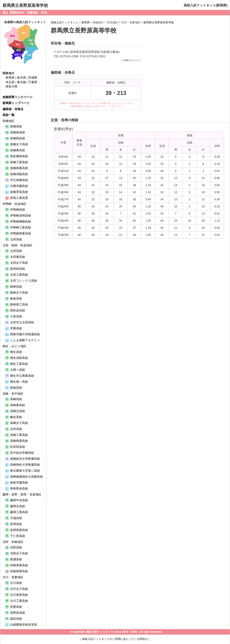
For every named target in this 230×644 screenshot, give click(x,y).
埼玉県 (10, 82)
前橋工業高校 (19, 162)
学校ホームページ (132, 60)
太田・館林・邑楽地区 (17, 245)
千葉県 (33, 82)
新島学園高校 (19, 483)
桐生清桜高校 (19, 358)
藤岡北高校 (18, 506)
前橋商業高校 (19, 168)
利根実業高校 (19, 565)
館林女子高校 (19, 293)
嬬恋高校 (16, 619)
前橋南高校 (18, 132)
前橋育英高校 (19, 192)
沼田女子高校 (19, 553)
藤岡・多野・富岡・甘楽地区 (22, 494)
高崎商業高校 (19, 441)
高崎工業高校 (19, 435)
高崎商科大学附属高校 (25, 465)
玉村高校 (16, 239)
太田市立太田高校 (22, 322)
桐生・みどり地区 (14, 346)
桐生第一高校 (19, 382)
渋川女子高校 (19, 589)
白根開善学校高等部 (24, 625)
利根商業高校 (19, 571)
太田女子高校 (19, 263)
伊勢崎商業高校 (21, 233)
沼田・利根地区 (13, 542)
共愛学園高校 (19, 186)
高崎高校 (16, 399)
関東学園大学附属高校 (25, 334)
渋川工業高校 (19, 601)
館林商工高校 (19, 304)
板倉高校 (16, 299)
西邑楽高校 (18, 310)
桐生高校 (16, 352)
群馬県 (86, 22)
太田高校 (16, 251)
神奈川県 (11, 87)
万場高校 (16, 518)
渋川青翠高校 (19, 595)
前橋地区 (8, 121)
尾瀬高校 (16, 559)
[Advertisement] (185, 72)
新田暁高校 (18, 269)
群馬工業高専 (19, 198)
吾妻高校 (16, 607)
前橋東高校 (18, 150)
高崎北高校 (18, 411)
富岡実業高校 (19, 530)
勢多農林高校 (19, 156)
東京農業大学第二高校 (25, 471)
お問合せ (143, 639)
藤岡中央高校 (19, 500)
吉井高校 (16, 429)
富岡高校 (16, 524)
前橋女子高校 (19, 144)
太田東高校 (18, 257)
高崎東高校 (18, 405)
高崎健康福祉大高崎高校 (27, 477)
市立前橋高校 (19, 180)
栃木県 (21, 78)
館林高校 (16, 287)
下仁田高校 (18, 536)
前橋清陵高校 (19, 174)
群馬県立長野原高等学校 (159, 22)
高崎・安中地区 (13, 394)
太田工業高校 (19, 275)
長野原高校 (18, 613)
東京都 (21, 82)
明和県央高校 (19, 489)
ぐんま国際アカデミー (25, 340)
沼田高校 (16, 547)
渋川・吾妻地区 (13, 577)
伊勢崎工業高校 (21, 227)
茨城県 (33, 78)
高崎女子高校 (19, 423)
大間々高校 (18, 370)
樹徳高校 (16, 388)
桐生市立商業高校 (22, 376)
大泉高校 (16, 316)
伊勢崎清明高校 (21, 216)
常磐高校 (16, 328)
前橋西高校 (18, 138)
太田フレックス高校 (24, 281)
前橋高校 (16, 126)
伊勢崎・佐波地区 (14, 204)
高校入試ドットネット (65, 22)
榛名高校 (16, 417)
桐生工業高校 (19, 364)
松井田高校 (18, 447)
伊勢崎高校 (18, 210)
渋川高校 (16, 583)
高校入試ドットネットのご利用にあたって (108, 639)
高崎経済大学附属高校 (25, 459)
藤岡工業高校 (19, 512)
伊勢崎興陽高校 (21, 222)
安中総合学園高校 (22, 453)
